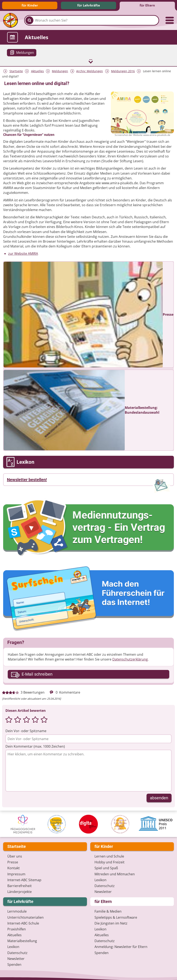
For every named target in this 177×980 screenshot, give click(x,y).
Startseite (16, 71)
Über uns (15, 856)
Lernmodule (17, 911)
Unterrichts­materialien (26, 917)
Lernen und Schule (109, 856)
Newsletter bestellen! (27, 479)
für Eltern (147, 5)
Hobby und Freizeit (109, 862)
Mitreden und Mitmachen (115, 874)
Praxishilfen (17, 929)
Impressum (16, 874)
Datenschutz (105, 885)
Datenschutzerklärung (130, 659)
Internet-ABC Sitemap (24, 880)
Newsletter (103, 891)
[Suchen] (29, 20)
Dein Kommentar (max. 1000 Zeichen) (35, 746)
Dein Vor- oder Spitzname (26, 731)
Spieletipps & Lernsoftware (116, 917)
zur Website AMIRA (23, 253)
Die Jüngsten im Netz (111, 923)
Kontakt (14, 868)
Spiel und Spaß (106, 868)
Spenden (14, 964)
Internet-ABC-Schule (23, 923)
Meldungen (60, 71)
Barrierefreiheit (20, 885)
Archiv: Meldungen (90, 71)
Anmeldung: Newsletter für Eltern (121, 947)
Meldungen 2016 (123, 71)
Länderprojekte (20, 891)
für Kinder (30, 5)
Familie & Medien (108, 911)
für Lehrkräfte (89, 5)
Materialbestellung (22, 940)
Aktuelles (37, 71)
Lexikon (100, 880)
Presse (13, 862)
